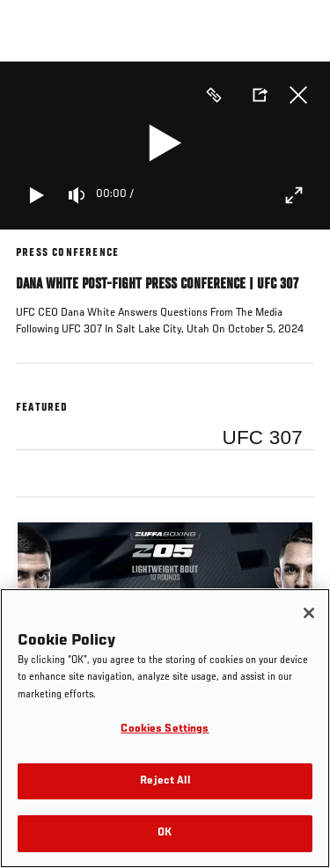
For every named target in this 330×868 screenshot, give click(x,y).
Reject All (165, 781)
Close (298, 95)
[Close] (309, 613)
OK (165, 833)
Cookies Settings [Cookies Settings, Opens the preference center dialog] (165, 729)
